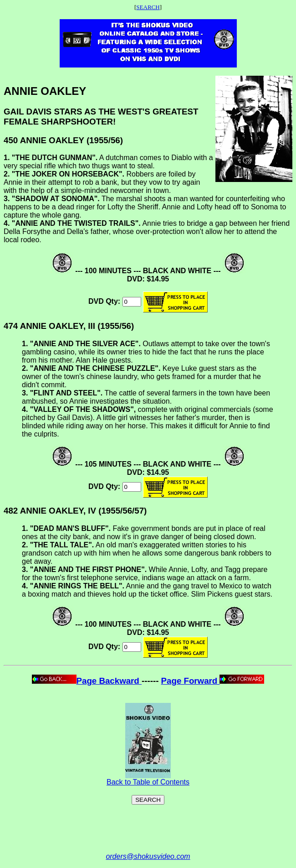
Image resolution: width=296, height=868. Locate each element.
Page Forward (213, 681)
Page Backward (87, 681)
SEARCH (148, 7)
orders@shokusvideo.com (148, 856)
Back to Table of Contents (148, 779)
